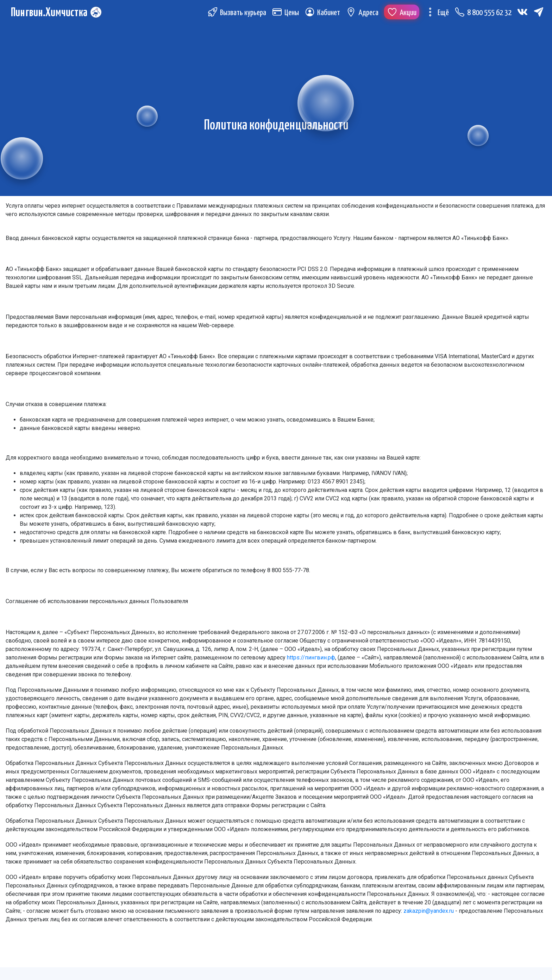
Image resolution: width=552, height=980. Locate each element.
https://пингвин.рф (311, 657)
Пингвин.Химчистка (50, 14)
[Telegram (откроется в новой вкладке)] (539, 13)
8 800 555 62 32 (483, 14)
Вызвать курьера (237, 14)
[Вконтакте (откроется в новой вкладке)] (522, 13)
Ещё (437, 14)
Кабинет (322, 14)
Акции (402, 14)
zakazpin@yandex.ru (429, 911)
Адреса (362, 14)
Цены (285, 14)
